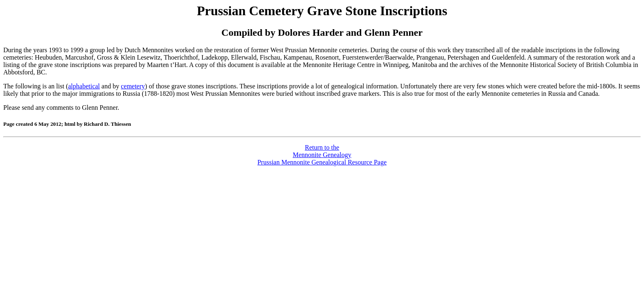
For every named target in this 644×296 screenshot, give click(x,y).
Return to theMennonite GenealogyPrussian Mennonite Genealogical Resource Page (322, 155)
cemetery (133, 86)
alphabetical (84, 86)
